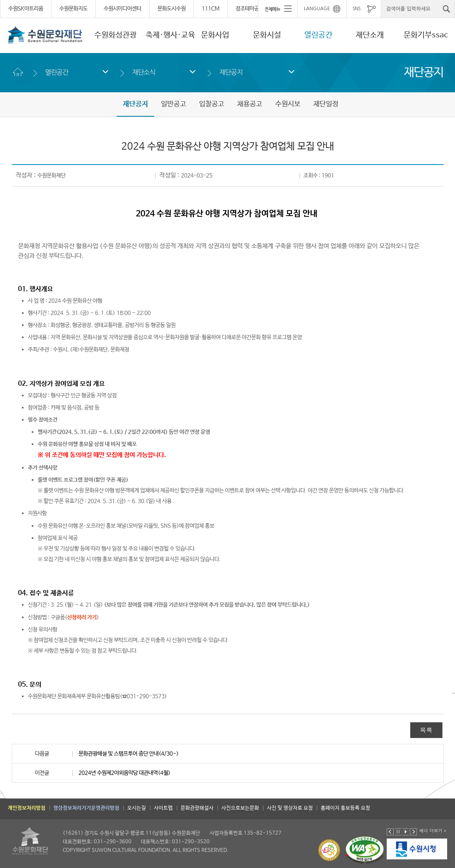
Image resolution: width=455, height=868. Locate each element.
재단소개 (370, 35)
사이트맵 (163, 808)
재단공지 (231, 72)
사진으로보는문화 (240, 808)
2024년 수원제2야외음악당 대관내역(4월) (124, 773)
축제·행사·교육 (170, 35)
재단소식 (144, 72)
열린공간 (318, 35)
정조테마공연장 (252, 9)
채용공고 (250, 104)
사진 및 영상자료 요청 (290, 808)
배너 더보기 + (433, 830)
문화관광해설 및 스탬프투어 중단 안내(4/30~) (129, 754)
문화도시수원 (172, 9)
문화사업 (215, 35)
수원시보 (288, 104)
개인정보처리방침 (27, 808)
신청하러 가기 (82, 617)
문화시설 (267, 35)
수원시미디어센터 (122, 9)
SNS (356, 9)
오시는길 (137, 808)
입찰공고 (212, 104)
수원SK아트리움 (26, 9)
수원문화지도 (73, 9)
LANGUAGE (317, 9)
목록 (426, 730)
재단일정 (326, 104)
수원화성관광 (115, 35)
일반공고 (174, 104)
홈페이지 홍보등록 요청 (345, 808)
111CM (211, 9)
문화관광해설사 (197, 808)
